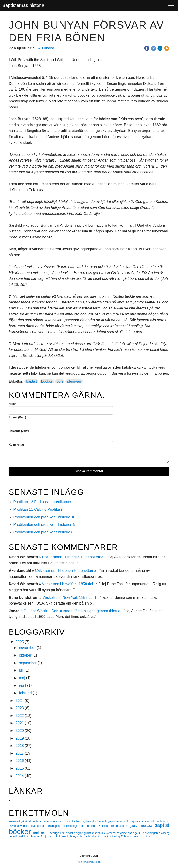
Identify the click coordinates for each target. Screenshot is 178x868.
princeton (97, 837)
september (28, 663)
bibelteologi (61, 837)
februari (25, 693)
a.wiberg (164, 833)
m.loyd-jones (132, 821)
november (27, 648)
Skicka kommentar (89, 471)
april (22, 685)
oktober (25, 655)
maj (22, 678)
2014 (20, 776)
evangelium (39, 826)
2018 (20, 746)
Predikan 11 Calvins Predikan (38, 509)
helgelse (122, 833)
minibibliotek (73, 821)
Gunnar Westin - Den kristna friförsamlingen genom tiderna (72, 611)
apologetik (135, 833)
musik (102, 833)
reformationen (121, 826)
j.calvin (136, 826)
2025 (20, 642)
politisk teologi (112, 837)
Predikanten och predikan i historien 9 (44, 524)
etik (63, 833)
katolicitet (23, 837)
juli (21, 670)
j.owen (50, 837)
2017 (20, 753)
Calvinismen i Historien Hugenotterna (73, 557)
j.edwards (147, 821)
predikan (92, 826)
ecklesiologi (71, 826)
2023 (20, 708)
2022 (20, 716)
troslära (148, 826)
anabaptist (55, 826)
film (94, 821)
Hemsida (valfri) (19, 431)
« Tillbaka (46, 48)
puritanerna (39, 821)
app (62, 821)
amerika (14, 821)
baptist (31, 381)
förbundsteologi (131, 837)
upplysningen (150, 833)
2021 (20, 723)
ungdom (86, 821)
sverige (55, 833)
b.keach (85, 837)
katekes (111, 833)
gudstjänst (91, 833)
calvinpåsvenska (20, 826)
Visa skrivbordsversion (89, 862)
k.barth (158, 821)
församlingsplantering (111, 821)
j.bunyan (74, 381)
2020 (20, 731)
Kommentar (16, 445)
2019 (20, 738)
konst (166, 821)
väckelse (105, 826)
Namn (12, 404)
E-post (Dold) (17, 417)
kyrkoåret (26, 821)
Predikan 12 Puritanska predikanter (42, 502)
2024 (20, 701)
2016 (20, 761)
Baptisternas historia (23, 5)
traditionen (41, 833)
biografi (79, 833)
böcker (47, 381)
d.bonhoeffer (37, 837)
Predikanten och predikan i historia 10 (44, 517)
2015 (20, 768)
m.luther (146, 837)
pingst (70, 833)
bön (60, 381)
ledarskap (53, 821)
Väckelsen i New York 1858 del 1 (69, 584)
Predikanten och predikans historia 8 (43, 532)
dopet (12, 837)
